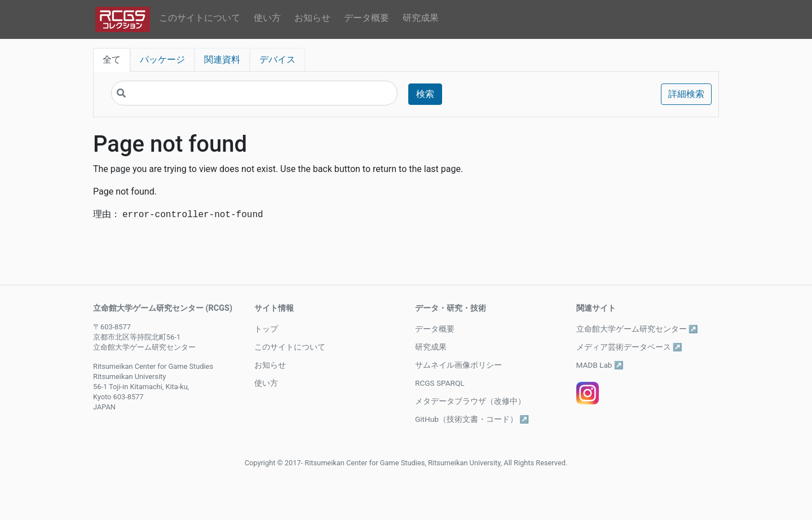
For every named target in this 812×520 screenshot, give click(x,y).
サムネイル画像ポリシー (458, 365)
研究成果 (421, 18)
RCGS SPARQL (440, 383)
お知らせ (312, 18)
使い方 (267, 18)
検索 (425, 94)
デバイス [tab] (277, 60)
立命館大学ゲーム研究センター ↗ (637, 329)
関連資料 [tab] (222, 60)
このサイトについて (200, 18)
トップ (266, 329)
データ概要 (367, 18)
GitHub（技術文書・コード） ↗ (472, 419)
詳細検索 (686, 94)
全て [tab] (112, 60)
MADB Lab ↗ (600, 365)
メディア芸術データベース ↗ (629, 347)
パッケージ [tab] (162, 60)
